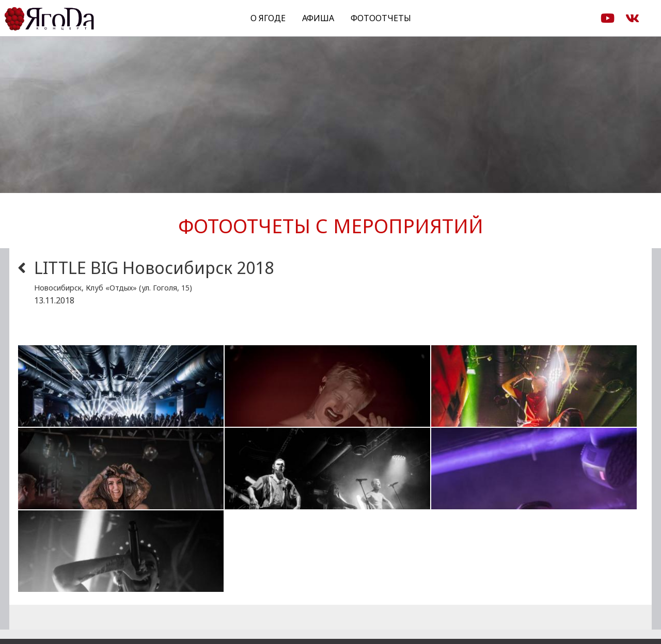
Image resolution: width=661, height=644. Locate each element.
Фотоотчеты (381, 18)
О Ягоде (268, 18)
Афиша (318, 18)
